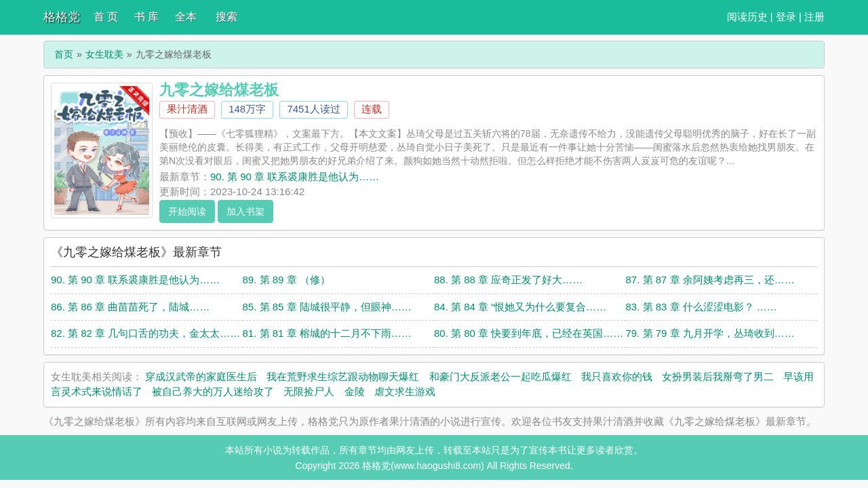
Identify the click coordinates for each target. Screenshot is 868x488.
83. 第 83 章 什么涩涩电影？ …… (702, 307)
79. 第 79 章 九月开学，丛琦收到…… (710, 333)
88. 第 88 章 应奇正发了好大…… (508, 280)
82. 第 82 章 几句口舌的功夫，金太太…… (145, 333)
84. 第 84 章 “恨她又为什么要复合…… (520, 307)
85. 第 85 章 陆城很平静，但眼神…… (327, 307)
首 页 (106, 17)
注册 (814, 17)
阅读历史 (747, 17)
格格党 (62, 17)
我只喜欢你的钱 (617, 377)
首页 (64, 54)
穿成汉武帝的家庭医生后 (201, 377)
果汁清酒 (187, 109)
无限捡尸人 (309, 391)
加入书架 (245, 211)
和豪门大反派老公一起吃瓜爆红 (500, 377)
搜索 (226, 17)
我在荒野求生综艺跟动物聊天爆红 (343, 377)
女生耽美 (104, 54)
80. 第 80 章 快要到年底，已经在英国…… (529, 333)
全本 (186, 17)
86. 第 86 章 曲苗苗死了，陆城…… (130, 307)
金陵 (355, 391)
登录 (786, 17)
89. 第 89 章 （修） (287, 280)
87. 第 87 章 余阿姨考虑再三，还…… (710, 280)
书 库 (146, 17)
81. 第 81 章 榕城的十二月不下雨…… (327, 333)
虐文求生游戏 (405, 391)
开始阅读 (187, 211)
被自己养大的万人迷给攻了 (213, 391)
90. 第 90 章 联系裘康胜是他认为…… (295, 177)
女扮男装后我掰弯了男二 (718, 377)
